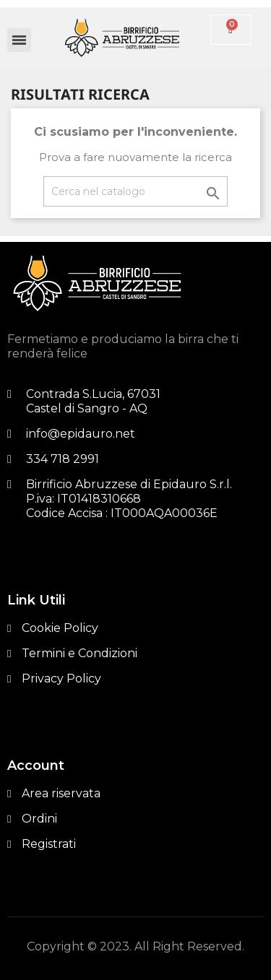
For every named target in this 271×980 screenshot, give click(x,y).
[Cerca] (135, 191)
